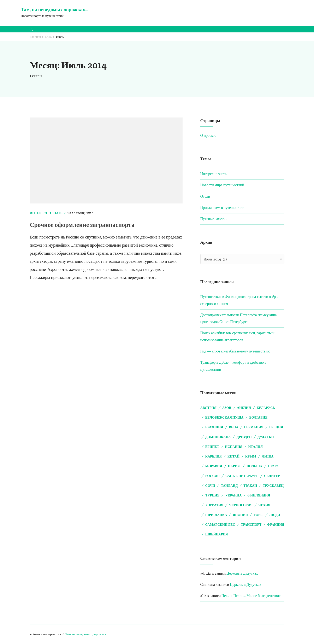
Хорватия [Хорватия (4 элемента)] (214, 505)
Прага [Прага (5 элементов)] (273, 466)
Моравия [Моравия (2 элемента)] (214, 466)
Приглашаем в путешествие (222, 208)
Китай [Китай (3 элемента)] (233, 456)
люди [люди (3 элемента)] (275, 515)
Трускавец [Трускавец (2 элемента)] (273, 486)
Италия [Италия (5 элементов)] (255, 447)
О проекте (208, 136)
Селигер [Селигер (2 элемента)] (272, 476)
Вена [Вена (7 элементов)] (234, 427)
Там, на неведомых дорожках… (54, 9)
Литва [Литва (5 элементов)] (268, 456)
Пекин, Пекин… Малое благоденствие (251, 596)
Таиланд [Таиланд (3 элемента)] (229, 486)
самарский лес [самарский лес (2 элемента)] (220, 525)
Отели (205, 196)
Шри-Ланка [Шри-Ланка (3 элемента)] (216, 515)
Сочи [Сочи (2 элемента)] (210, 486)
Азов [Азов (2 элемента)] (227, 408)
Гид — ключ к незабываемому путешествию (235, 351)
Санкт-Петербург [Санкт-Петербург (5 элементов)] (242, 476)
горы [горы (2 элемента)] (259, 515)
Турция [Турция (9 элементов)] (212, 495)
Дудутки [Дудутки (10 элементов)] (266, 437)
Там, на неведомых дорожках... (87, 634)
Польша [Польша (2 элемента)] (254, 466)
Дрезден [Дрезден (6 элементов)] (244, 437)
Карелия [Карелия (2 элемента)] (214, 456)
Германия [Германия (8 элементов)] (254, 427)
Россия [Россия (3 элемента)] (212, 476)
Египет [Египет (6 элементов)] (212, 447)
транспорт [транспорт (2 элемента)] (251, 525)
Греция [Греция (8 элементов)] (276, 427)
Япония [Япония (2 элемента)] (240, 515)
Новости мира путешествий (222, 185)
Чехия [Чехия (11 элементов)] (264, 505)
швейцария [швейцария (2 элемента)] (217, 534)
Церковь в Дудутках (242, 573)
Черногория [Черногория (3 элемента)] (241, 505)
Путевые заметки (214, 219)
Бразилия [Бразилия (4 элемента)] (214, 427)
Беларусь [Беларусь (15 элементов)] (266, 408)
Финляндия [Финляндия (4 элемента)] (259, 495)
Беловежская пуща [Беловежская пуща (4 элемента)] (224, 417)
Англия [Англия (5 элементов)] (244, 408)
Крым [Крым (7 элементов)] (251, 456)
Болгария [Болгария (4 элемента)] (258, 417)
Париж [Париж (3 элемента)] (234, 466)
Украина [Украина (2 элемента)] (233, 495)
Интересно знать (46, 213)
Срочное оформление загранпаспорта (82, 225)
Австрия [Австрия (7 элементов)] (208, 408)
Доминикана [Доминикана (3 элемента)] (218, 437)
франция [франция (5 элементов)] (276, 525)
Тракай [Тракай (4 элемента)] (250, 486)
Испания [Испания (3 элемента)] (234, 447)
